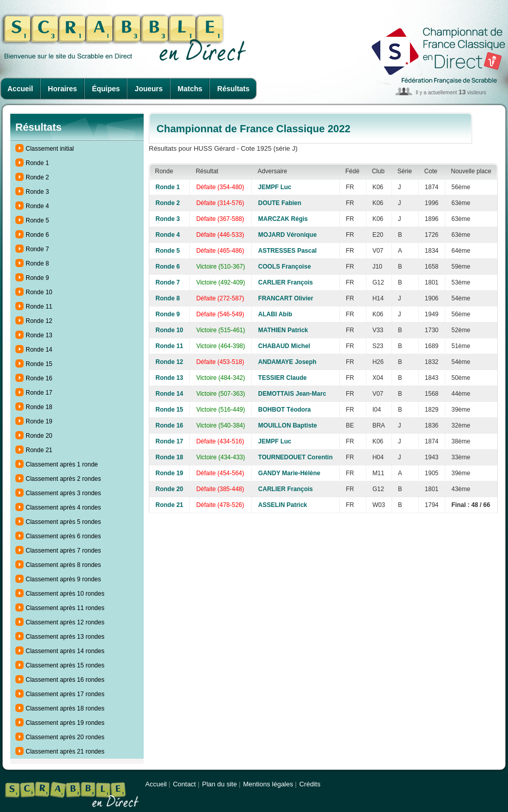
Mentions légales (268, 784)
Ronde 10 (39, 292)
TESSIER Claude (282, 378)
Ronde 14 (39, 350)
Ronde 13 (39, 335)
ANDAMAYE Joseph (287, 362)
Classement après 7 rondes (63, 551)
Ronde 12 (39, 321)
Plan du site (220, 784)
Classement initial (50, 149)
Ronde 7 (37, 249)
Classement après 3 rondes (63, 493)
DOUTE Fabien (280, 203)
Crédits (310, 784)
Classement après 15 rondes (65, 665)
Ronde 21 (39, 450)
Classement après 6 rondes (63, 536)
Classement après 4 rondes (63, 507)
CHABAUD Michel (284, 346)
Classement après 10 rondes (65, 594)
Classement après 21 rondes (65, 752)
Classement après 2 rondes (63, 479)
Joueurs (149, 89)
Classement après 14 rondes (65, 651)
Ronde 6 (37, 235)
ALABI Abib (275, 314)
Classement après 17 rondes (65, 694)
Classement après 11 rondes (65, 608)
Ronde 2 (37, 177)
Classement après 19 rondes (65, 723)
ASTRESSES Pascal (287, 251)
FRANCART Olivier (286, 298)
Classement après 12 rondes (65, 622)
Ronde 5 (37, 220)
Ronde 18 (39, 407)
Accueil (21, 89)
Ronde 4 (37, 206)
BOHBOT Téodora (285, 410)
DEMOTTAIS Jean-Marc (292, 394)
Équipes (106, 89)
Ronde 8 (37, 263)
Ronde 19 (39, 421)
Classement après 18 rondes (65, 708)
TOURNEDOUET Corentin (295, 457)
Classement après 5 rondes (63, 522)
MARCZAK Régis (283, 219)
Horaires (62, 89)
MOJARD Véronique (287, 235)
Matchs (190, 89)
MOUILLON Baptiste (288, 425)
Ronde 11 (39, 307)
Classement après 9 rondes (63, 579)
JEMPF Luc (275, 187)
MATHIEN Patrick (283, 330)
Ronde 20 (39, 436)
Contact (184, 784)
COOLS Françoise (285, 267)
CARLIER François (286, 282)
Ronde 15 (39, 364)
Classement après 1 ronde (62, 464)
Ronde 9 (37, 278)
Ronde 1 (37, 163)
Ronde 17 (39, 393)
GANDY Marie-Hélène (289, 473)
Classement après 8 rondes (63, 565)
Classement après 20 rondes (65, 737)
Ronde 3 (37, 192)
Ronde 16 (39, 378)
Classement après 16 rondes (65, 680)
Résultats (233, 89)
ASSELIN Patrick (282, 505)
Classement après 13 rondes (65, 637)
